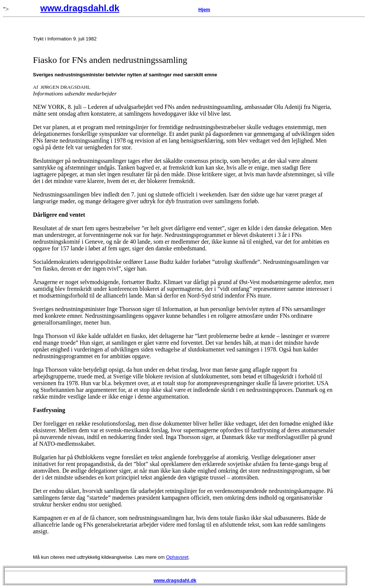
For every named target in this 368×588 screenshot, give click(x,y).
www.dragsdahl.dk (80, 8)
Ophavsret (177, 557)
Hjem (204, 10)
